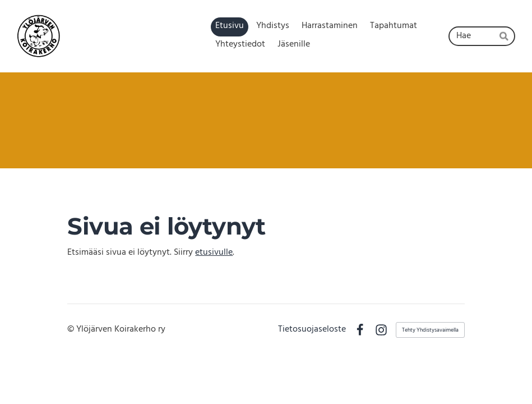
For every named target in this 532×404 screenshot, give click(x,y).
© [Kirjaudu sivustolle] (72, 329)
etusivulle (214, 252)
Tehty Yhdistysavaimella (430, 330)
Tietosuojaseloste (312, 330)
